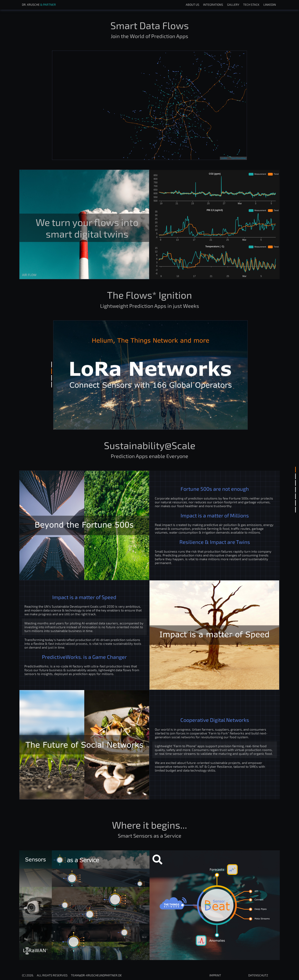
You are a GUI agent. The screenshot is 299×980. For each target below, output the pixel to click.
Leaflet (224, 158)
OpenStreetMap (238, 158)
